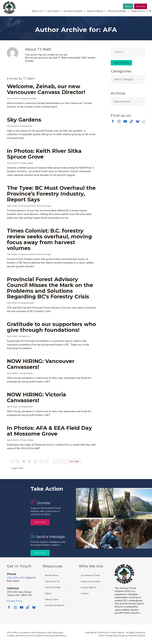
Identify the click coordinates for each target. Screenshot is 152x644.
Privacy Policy (15, 601)
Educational (27, 126)
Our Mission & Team (90, 575)
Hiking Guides (52, 599)
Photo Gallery (27, 163)
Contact (85, 593)
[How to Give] (40, 522)
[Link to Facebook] (113, 121)
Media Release (27, 303)
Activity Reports (89, 587)
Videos (48, 593)
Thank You (25, 336)
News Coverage (44, 206)
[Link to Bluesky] (138, 121)
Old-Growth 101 (52, 581)
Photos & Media (119, 11)
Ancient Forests (75, 11)
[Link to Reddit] (144, 121)
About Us (39, 11)
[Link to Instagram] (119, 121)
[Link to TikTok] (131, 121)
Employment (27, 373)
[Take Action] (40, 553)
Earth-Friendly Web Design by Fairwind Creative (122, 636)
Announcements (29, 98)
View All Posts (121, 63)
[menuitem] (150, 11)
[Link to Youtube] (125, 121)
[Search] (150, 11)
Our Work (55, 11)
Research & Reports (55, 605)
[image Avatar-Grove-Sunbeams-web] (95, 503)
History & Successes (91, 581)
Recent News (97, 11)
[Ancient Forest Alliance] (9, 10)
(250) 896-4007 (16, 578)
